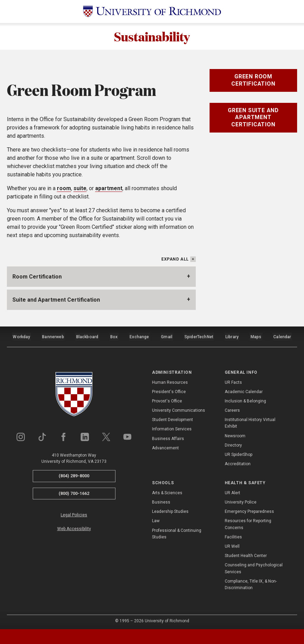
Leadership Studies (170, 509)
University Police (241, 500)
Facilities (233, 535)
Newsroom (235, 434)
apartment (109, 189)
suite (80, 189)
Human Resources (170, 380)
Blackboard (87, 336)
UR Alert (232, 491)
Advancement (165, 446)
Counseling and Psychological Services (254, 567)
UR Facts (233, 380)
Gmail (167, 336)
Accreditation (238, 462)
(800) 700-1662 (74, 491)
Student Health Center (246, 554)
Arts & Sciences (167, 491)
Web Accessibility (74, 527)
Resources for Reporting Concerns (248, 522)
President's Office (169, 390)
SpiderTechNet (199, 336)
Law (156, 519)
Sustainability (152, 37)
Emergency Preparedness (249, 509)
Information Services (172, 427)
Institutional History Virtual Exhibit (250, 421)
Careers (232, 408)
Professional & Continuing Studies (177, 532)
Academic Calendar (244, 390)
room (64, 189)
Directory (233, 443)
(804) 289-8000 (74, 474)
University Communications (179, 408)
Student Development (173, 418)
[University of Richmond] (152, 12)
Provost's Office (167, 399)
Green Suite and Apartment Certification (253, 119)
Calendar (282, 336)
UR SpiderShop (239, 452)
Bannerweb (53, 336)
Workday (21, 336)
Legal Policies (74, 513)
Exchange (140, 336)
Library (232, 336)
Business (161, 500)
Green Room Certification (253, 81)
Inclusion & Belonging (245, 399)
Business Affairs (168, 437)
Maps (256, 336)
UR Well (232, 544)
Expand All (175, 260)
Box (114, 336)
